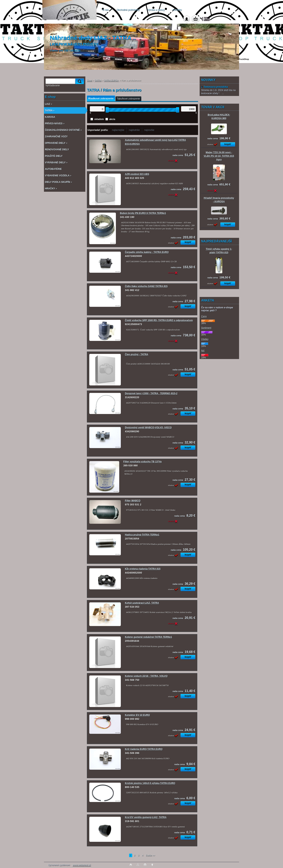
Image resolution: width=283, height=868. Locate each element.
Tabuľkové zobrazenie (128, 99)
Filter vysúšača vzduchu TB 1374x (143, 462)
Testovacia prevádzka (215, 87)
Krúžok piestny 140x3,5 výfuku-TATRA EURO (150, 783)
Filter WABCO (133, 501)
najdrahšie (134, 130)
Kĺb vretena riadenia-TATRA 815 (143, 569)
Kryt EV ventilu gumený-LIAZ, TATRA (146, 817)
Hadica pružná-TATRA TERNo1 (142, 535)
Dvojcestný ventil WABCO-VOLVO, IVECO (148, 428)
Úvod (89, 80)
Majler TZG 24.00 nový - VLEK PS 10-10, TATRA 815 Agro (219, 156)
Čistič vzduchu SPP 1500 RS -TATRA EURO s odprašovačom (159, 320)
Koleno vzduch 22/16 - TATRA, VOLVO (146, 676)
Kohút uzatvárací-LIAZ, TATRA (142, 603)
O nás (105, 10)
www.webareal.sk (82, 865)
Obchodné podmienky (128, 10)
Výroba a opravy (156, 10)
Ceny (204, 316)
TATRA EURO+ (111, 80)
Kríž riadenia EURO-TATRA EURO (144, 749)
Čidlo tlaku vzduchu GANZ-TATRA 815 (146, 286)
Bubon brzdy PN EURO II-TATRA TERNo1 (143, 213)
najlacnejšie (118, 130)
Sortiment (206, 328)
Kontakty (177, 10)
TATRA (98, 80)
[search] (79, 81)
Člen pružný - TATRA (137, 354)
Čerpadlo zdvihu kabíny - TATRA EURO (147, 252)
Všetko (205, 339)
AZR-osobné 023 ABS (137, 174)
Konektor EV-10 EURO (137, 715)
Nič (203, 351)
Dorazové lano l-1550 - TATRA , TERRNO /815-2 (151, 394)
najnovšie (149, 130)
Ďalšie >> (150, 855)
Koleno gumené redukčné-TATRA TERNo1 (148, 637)
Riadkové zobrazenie (101, 98)
